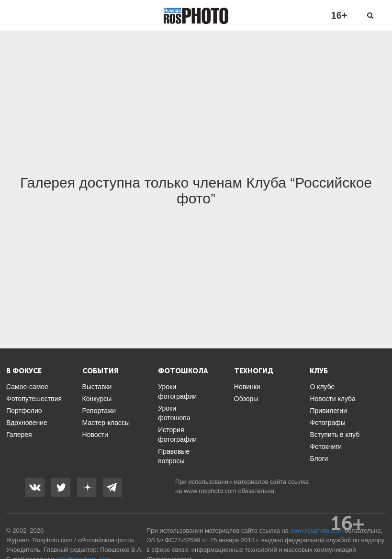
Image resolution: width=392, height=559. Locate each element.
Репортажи (99, 411)
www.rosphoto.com (210, 491)
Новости (95, 435)
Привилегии (328, 411)
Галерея (19, 435)
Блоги (319, 458)
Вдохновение (27, 423)
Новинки (247, 387)
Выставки (97, 387)
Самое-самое (27, 387)
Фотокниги (326, 447)
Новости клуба (332, 399)
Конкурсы (97, 399)
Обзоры (246, 399)
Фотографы (327, 423)
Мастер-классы (106, 423)
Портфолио (24, 411)
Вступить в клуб (335, 435)
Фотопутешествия (34, 399)
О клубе (322, 387)
